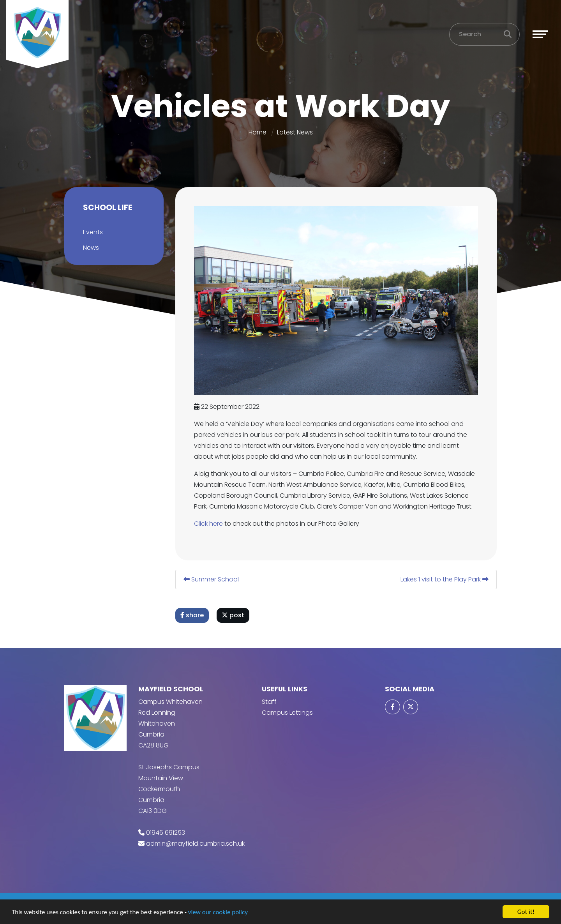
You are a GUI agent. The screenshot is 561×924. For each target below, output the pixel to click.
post (233, 615)
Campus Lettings (287, 713)
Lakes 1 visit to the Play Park (445, 579)
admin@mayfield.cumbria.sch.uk (195, 844)
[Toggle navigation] (540, 34)
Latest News (295, 132)
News (91, 248)
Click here (209, 524)
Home (258, 132)
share (192, 615)
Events (93, 232)
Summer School (212, 579)
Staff (269, 702)
